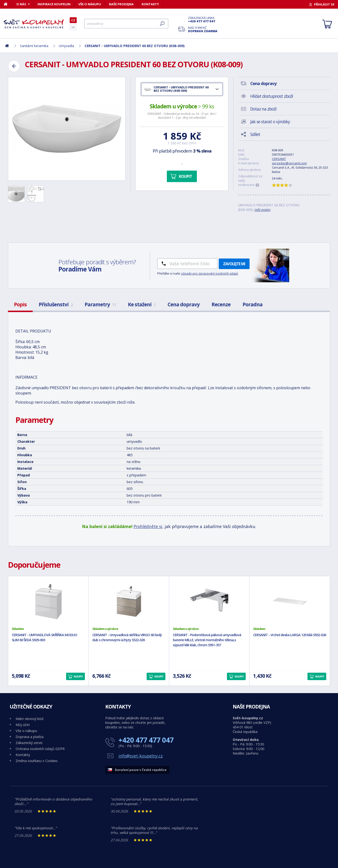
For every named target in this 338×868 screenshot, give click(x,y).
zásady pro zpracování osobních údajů (210, 273)
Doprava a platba (30, 737)
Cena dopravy (184, 304)
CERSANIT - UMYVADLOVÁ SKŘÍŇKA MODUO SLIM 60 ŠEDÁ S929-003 (44, 637)
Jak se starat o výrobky (270, 122)
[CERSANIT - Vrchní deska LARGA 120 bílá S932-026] (290, 601)
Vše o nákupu (90, 4)
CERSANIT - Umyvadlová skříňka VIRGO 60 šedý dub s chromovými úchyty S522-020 (127, 637)
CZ (73, 20)
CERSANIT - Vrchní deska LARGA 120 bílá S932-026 (290, 635)
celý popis (262, 210)
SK (73, 27)
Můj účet (23, 725)
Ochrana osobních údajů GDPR (40, 749)
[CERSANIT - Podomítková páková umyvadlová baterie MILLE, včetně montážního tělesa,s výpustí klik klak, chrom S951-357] (209, 601)
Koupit (185, 176)
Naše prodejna (121, 4)
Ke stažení (142, 304)
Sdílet (255, 134)
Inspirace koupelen (54, 4)
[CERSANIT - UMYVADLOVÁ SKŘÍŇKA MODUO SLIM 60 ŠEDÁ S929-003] (48, 601)
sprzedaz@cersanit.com (289, 163)
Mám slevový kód (29, 719)
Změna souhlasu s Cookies (37, 761)
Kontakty (150, 4)
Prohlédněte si (148, 526)
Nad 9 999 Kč (203, 29)
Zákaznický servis (29, 743)
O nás (21, 4)
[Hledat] (126, 24)
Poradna (253, 304)
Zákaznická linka (203, 19)
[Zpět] (14, 66)
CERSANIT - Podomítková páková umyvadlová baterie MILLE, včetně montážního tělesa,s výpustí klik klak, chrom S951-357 (207, 640)
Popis (20, 304)
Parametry (100, 304)
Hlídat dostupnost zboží (272, 96)
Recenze (221, 304)
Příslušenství (56, 304)
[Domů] (8, 4)
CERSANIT (279, 159)
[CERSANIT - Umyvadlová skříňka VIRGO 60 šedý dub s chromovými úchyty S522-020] (129, 601)
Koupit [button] (78, 676)
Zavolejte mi (234, 264)
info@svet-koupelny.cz (141, 756)
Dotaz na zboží (263, 109)
